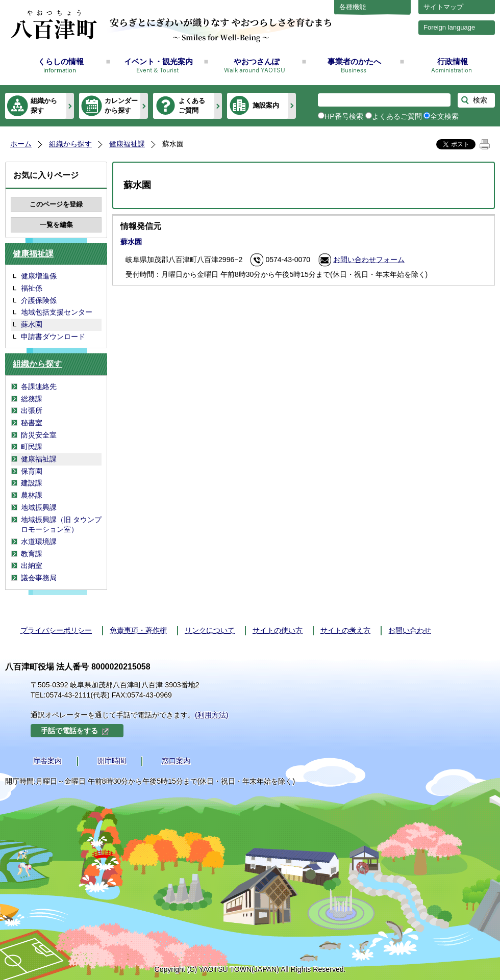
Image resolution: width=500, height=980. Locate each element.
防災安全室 (39, 435)
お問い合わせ (410, 630)
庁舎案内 (47, 761)
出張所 (32, 410)
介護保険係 (39, 300)
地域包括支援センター (57, 312)
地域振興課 (39, 507)
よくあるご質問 (192, 105)
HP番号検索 (344, 116)
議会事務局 (39, 578)
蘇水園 (32, 324)
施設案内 (266, 105)
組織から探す (44, 105)
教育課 (32, 554)
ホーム (21, 144)
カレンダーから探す (121, 105)
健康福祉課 (127, 144)
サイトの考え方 (345, 630)
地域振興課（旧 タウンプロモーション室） (61, 525)
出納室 (32, 565)
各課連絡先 (39, 386)
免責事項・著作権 (138, 630)
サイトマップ (443, 7)
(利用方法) (211, 715)
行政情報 (453, 61)
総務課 (32, 399)
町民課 (32, 447)
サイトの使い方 (278, 630)
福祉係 (32, 288)
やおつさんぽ (257, 61)
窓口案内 (176, 761)
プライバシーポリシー (56, 630)
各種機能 (353, 7)
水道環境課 (39, 541)
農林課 (32, 495)
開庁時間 (112, 761)
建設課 (32, 483)
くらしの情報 (61, 61)
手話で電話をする (75, 731)
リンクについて (210, 630)
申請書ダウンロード (53, 337)
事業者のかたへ (354, 61)
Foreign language (449, 27)
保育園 (32, 471)
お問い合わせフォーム (369, 260)
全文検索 (444, 116)
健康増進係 (39, 276)
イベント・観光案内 (158, 61)
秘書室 (32, 423)
